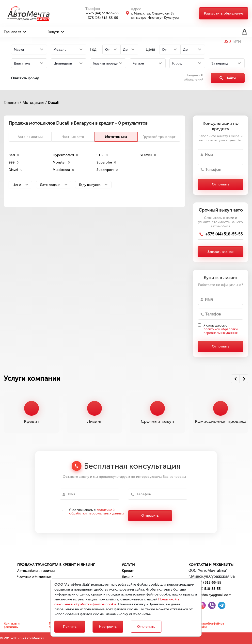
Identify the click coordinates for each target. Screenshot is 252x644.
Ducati (54, 103)
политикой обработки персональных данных (221, 331)
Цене (20, 185)
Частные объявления (34, 577)
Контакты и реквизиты (211, 565)
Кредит (128, 571)
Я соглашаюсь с (221, 329)
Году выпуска (93, 185)
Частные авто (73, 137)
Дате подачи (54, 185)
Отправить (221, 184)
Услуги (56, 32)
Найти (228, 78)
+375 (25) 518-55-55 (99, 18)
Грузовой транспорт (159, 137)
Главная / (12, 103)
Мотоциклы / (35, 103)
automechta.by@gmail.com (210, 595)
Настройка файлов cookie (211, 625)
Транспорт (15, 32)
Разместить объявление (224, 13)
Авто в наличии (30, 137)
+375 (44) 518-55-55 (100, 13)
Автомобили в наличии (36, 571)
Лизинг (127, 577)
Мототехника (116, 137)
